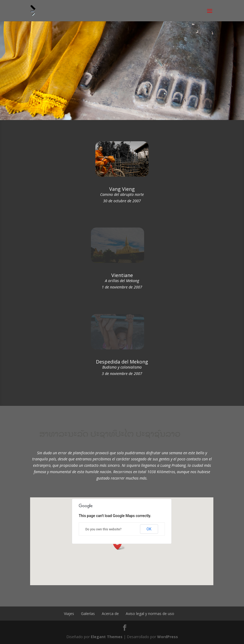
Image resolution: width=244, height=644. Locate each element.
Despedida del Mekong (122, 362)
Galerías (88, 614)
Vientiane (122, 275)
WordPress (168, 637)
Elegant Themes (107, 637)
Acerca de (110, 614)
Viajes (69, 614)
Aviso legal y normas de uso (150, 614)
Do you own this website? (104, 529)
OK (149, 529)
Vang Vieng (122, 189)
